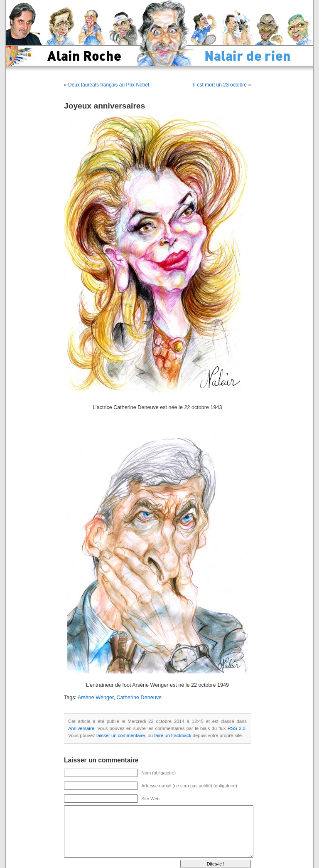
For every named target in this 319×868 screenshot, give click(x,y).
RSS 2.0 (237, 728)
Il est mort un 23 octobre (220, 85)
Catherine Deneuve (139, 698)
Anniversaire (81, 728)
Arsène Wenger (96, 698)
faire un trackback (173, 735)
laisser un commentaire (121, 735)
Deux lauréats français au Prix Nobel (109, 85)
